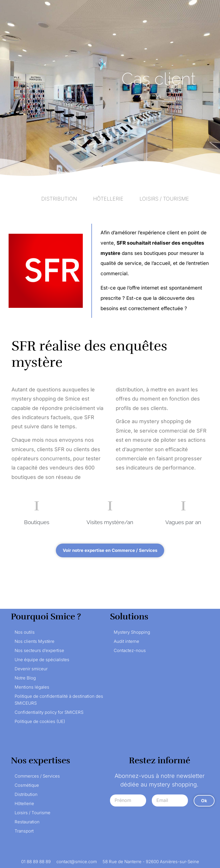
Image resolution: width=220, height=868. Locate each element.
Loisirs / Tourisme (33, 813)
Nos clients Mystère (35, 641)
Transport (24, 831)
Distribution (26, 794)
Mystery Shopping (132, 632)
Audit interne (126, 641)
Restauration (27, 822)
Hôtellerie (24, 803)
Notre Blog (25, 678)
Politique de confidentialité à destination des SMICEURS (59, 700)
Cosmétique (27, 785)
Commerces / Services (37, 776)
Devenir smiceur (31, 669)
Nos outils (25, 632)
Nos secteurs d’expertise (39, 650)
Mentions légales (32, 687)
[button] (110, 550)
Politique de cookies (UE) (40, 721)
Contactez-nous (130, 650)
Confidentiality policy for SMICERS (49, 712)
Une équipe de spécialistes (42, 660)
